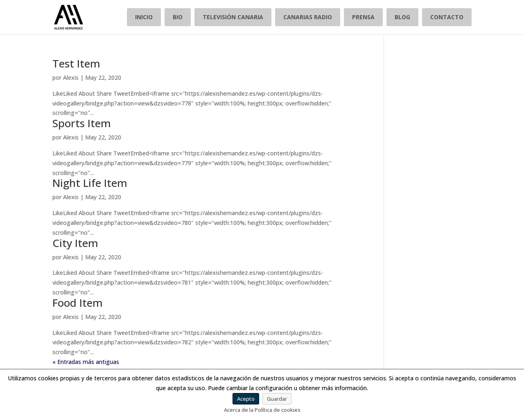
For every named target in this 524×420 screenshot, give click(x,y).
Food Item (78, 303)
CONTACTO (447, 17)
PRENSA (363, 17)
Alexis (71, 77)
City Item (75, 243)
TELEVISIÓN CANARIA (233, 17)
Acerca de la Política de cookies (262, 410)
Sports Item (82, 123)
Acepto (246, 399)
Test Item (76, 63)
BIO (178, 17)
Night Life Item (90, 183)
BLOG (402, 17)
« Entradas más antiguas (86, 362)
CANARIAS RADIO (308, 17)
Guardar (277, 399)
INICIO (144, 17)
